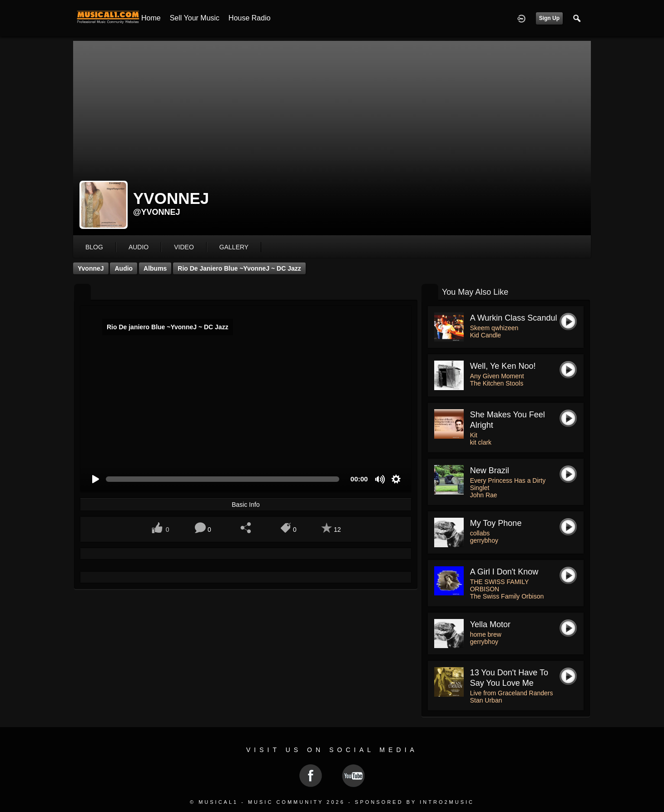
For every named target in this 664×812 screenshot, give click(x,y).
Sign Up (549, 18)
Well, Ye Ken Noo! (503, 366)
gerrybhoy (484, 540)
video (184, 247)
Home (151, 18)
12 (337, 530)
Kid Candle (486, 335)
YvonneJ (91, 268)
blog (94, 247)
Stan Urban (486, 700)
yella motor (490, 624)
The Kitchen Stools (497, 383)
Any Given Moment (497, 376)
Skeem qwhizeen (494, 328)
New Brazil (490, 470)
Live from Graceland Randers (512, 693)
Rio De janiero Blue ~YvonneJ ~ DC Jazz (239, 268)
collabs (480, 533)
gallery (234, 247)
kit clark (481, 442)
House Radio (250, 18)
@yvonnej (157, 212)
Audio (124, 268)
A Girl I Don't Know (504, 572)
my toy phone (496, 523)
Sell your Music (195, 18)
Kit (474, 435)
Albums (155, 268)
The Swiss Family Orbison (507, 596)
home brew (486, 634)
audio (139, 247)
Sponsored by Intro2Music (414, 802)
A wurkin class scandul (514, 318)
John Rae (484, 495)
